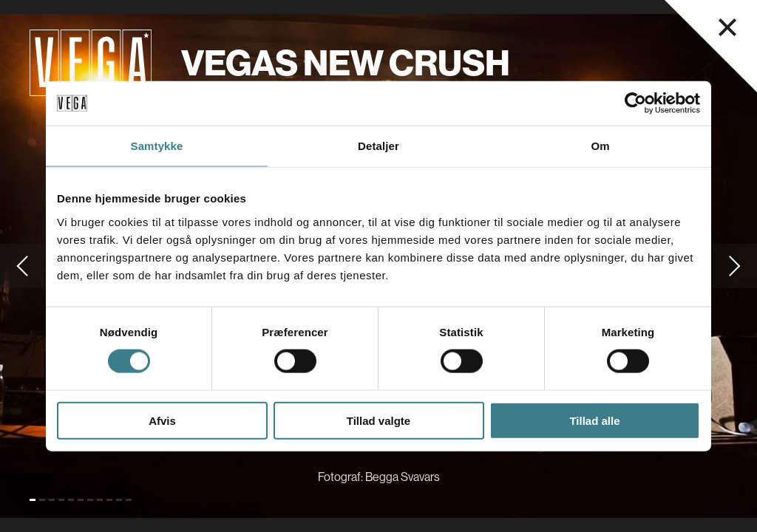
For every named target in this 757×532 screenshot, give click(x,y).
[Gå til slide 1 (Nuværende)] (33, 500)
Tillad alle (594, 420)
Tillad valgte (378, 420)
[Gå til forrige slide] (22, 266)
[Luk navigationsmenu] (727, 27)
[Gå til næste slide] (735, 266)
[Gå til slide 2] (42, 500)
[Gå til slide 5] (71, 500)
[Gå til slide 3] (52, 500)
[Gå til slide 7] (90, 500)
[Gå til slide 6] (81, 500)
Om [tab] (600, 146)
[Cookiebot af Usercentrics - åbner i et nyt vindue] (635, 103)
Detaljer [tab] (378, 146)
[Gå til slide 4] (61, 500)
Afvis (162, 420)
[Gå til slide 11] (129, 500)
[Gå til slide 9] (109, 500)
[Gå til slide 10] (119, 500)
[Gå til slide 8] (100, 500)
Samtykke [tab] (157, 146)
